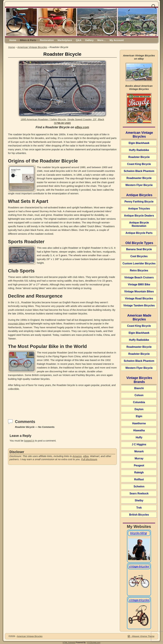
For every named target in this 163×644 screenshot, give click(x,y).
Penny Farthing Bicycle (139, 202)
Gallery (89, 40)
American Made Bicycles (139, 317)
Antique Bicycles (139, 195)
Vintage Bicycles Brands (139, 380)
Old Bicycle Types (139, 243)
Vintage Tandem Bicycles (139, 305)
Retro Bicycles (139, 270)
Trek (139, 508)
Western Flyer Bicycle (139, 185)
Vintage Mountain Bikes (139, 291)
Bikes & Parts (28, 40)
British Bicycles (139, 515)
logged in (29, 441)
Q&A (78, 40)
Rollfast (139, 479)
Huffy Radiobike (139, 150)
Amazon (77, 456)
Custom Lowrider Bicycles (139, 263)
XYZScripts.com (94, 642)
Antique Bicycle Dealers (139, 216)
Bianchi (139, 388)
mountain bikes (16, 324)
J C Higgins (139, 444)
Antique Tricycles (139, 209)
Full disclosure (89, 459)
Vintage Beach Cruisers (139, 277)
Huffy (139, 437)
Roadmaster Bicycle (139, 178)
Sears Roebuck (139, 493)
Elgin (139, 416)
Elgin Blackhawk (139, 143)
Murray (139, 458)
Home (13, 40)
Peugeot (139, 465)
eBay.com (82, 127)
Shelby (139, 500)
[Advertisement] (62, 402)
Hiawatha (139, 430)
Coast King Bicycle (139, 164)
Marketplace (65, 40)
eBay (86, 456)
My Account (117, 40)
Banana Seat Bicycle (139, 249)
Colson (139, 395)
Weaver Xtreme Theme (143, 636)
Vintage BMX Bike (139, 284)
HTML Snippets (69, 642)
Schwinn (139, 486)
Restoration (47, 40)
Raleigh (139, 472)
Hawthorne (139, 423)
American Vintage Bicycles (32, 47)
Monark (139, 451)
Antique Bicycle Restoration (139, 224)
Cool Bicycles (139, 256)
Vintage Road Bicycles (139, 298)
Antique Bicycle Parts (139, 233)
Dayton (139, 409)
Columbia (139, 402)
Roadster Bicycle (139, 157)
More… (102, 40)
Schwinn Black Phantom (139, 171)
